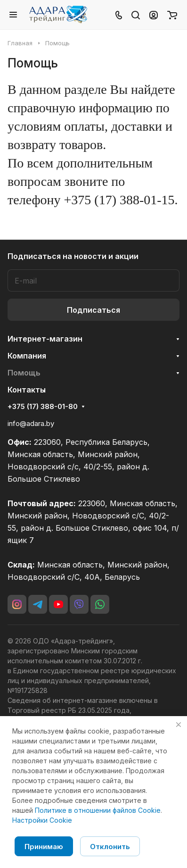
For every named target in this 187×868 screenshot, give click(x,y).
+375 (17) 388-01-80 (43, 407)
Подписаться (93, 310)
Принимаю (44, 847)
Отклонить (110, 847)
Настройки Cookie (42, 820)
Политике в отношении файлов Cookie (98, 810)
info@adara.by (31, 423)
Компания (27, 356)
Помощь (24, 373)
